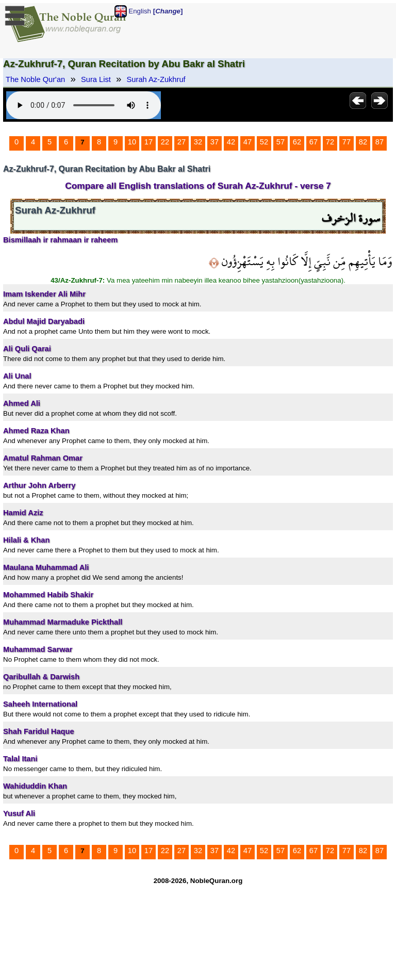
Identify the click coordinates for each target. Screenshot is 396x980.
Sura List (96, 79)
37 (214, 142)
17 (148, 142)
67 (313, 142)
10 (132, 142)
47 (247, 142)
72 (330, 142)
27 (181, 142)
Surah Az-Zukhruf (156, 79)
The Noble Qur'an (35, 79)
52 (264, 142)
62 (297, 142)
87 (379, 142)
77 (346, 142)
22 (165, 142)
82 (363, 142)
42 (231, 142)
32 (198, 142)
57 (280, 142)
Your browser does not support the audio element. (84, 105)
